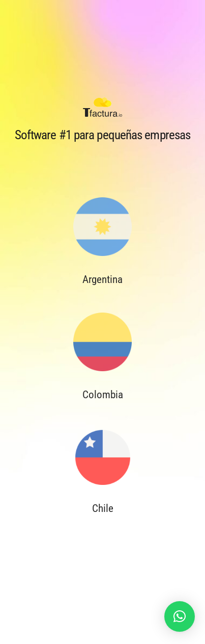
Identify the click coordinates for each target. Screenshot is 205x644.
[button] (180, 616)
